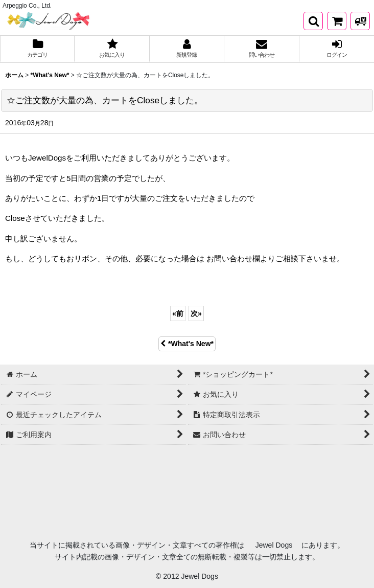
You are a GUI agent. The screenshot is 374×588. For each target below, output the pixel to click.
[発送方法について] (360, 21)
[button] (313, 21)
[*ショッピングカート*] (337, 21)
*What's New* (187, 344)
